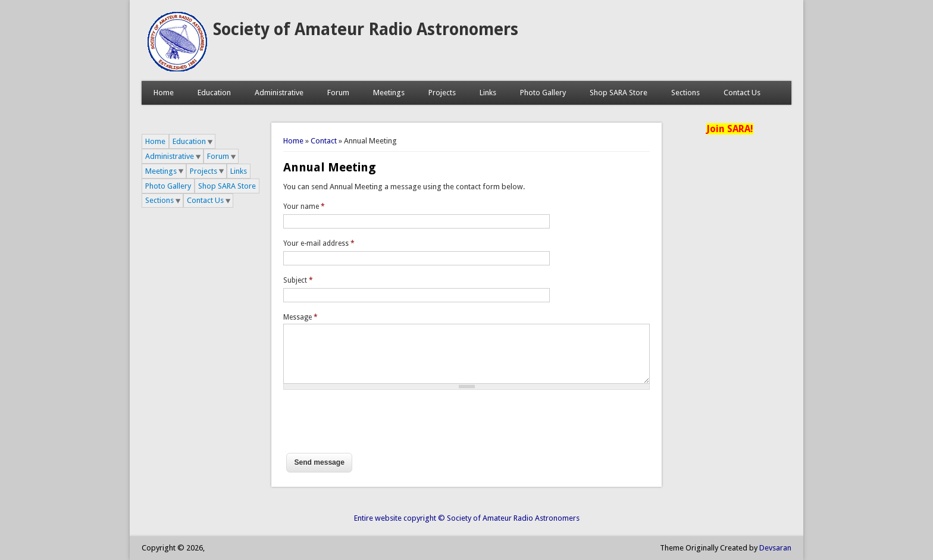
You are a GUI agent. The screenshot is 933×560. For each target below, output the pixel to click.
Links (488, 93)
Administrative (279, 93)
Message (300, 317)
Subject (298, 280)
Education (214, 93)
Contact (324, 141)
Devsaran (775, 548)
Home (164, 93)
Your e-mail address (319, 243)
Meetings (389, 93)
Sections (685, 93)
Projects (442, 93)
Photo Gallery (543, 93)
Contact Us (742, 93)
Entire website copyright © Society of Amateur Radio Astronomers (467, 518)
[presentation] (374, 427)
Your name (304, 207)
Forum (338, 93)
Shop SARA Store (619, 93)
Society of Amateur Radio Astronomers (366, 29)
